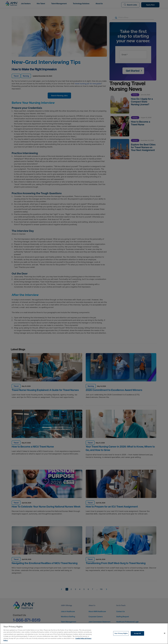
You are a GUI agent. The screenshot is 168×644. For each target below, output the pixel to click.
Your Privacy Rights (121, 633)
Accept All (137, 633)
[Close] (165, 633)
